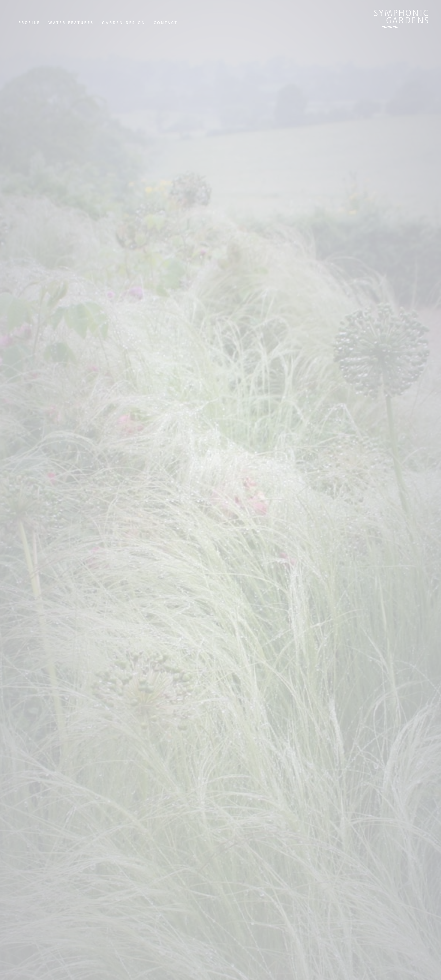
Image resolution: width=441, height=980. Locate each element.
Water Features (71, 23)
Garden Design (124, 23)
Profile (29, 23)
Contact (166, 23)
